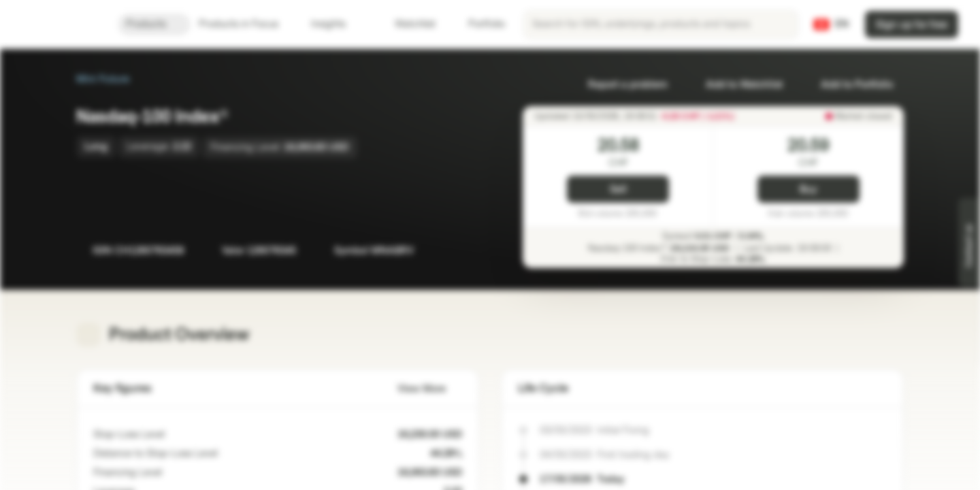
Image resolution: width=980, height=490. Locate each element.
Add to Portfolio (849, 85)
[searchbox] (661, 24)
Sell (618, 190)
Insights (337, 24)
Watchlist (407, 24)
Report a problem (620, 85)
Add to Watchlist (736, 85)
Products (154, 24)
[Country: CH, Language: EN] (831, 24)
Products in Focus (247, 24)
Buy (808, 190)
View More (430, 389)
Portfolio (478, 24)
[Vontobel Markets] (59, 24)
